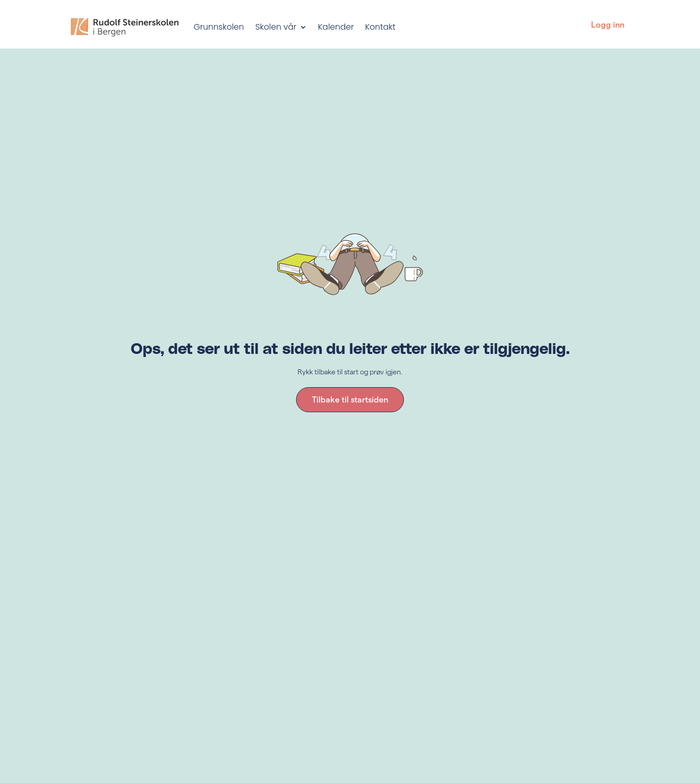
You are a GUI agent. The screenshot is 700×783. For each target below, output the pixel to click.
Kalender (336, 27)
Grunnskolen (219, 27)
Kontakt (380, 27)
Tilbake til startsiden (350, 400)
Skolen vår (276, 27)
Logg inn (608, 25)
